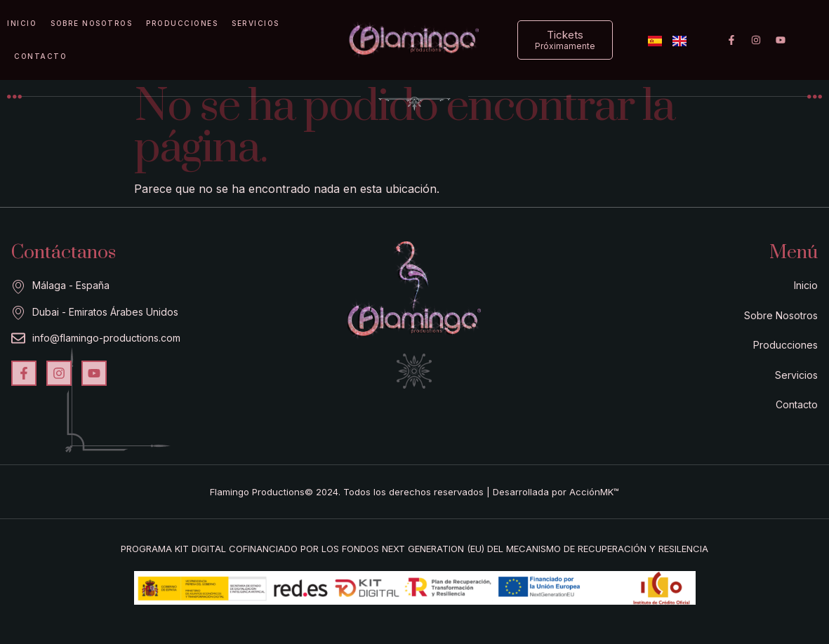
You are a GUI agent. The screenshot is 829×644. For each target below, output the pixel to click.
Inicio (22, 23)
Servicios (256, 23)
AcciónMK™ (594, 492)
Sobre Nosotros (91, 23)
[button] (565, 40)
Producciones (182, 23)
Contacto (40, 56)
